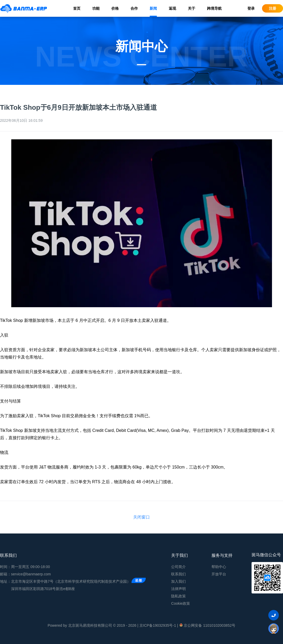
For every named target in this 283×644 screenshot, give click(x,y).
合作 (134, 8)
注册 (273, 8)
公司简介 (178, 567)
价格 (115, 8)
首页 (77, 8)
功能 (96, 8)
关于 (192, 8)
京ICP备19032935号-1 (158, 625)
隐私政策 (178, 596)
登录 (251, 8)
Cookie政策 (181, 603)
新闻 (153, 8)
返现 (172, 8)
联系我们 (178, 574)
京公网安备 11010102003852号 (207, 625)
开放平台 (219, 574)
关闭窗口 (141, 517)
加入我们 (178, 581)
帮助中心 (219, 567)
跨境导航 (214, 8)
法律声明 (178, 589)
